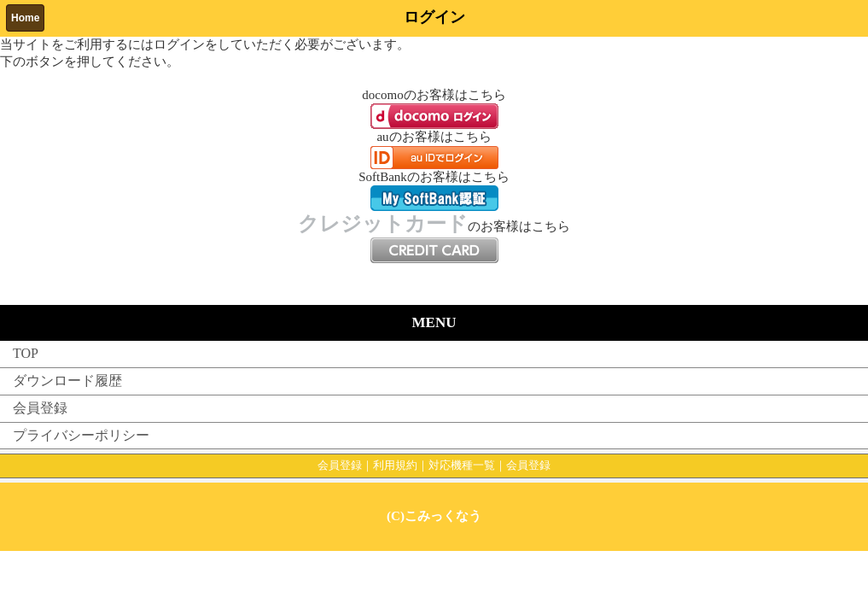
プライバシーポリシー (81, 435)
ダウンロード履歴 (67, 381)
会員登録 (40, 408)
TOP (26, 353)
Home (25, 18)
